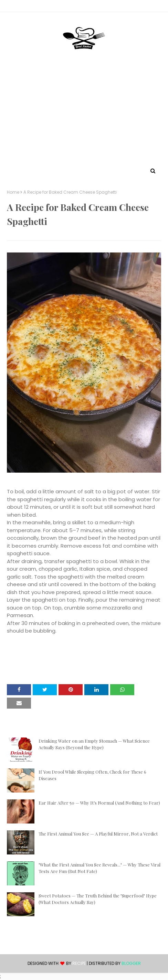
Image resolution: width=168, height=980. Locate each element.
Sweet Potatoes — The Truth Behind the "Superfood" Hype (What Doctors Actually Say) (98, 899)
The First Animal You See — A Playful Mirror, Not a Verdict (98, 834)
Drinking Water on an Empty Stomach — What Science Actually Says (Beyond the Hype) (94, 744)
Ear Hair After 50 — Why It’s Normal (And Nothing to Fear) (99, 803)
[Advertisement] (84, 115)
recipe (79, 963)
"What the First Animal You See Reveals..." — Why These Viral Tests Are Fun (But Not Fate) (99, 868)
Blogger (131, 963)
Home (13, 192)
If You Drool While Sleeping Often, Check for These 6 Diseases (92, 775)
